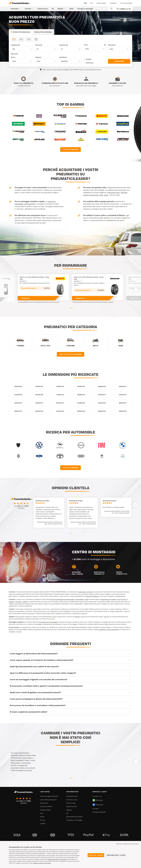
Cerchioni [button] (29, 9)
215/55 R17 (123, 395)
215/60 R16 (81, 403)
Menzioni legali (45, 810)
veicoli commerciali (91, 195)
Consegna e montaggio (85, 9)
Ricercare (119, 61)
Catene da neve (43, 9)
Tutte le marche (70, 149)
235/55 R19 (123, 411)
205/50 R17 (123, 403)
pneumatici (82, 592)
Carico (95, 45)
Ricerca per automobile (43, 32)
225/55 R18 (39, 411)
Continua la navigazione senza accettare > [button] (128, 844)
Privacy (43, 820)
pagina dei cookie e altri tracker (57, 859)
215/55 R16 (60, 411)
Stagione (38, 57)
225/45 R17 (123, 386)
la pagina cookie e (38, 863)
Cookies (43, 823)
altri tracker (47, 863)
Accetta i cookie (96, 855)
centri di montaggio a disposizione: (102, 562)
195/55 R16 (81, 386)
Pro (92, 3)
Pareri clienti (101, 3)
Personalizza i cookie (116, 855)
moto (101, 195)
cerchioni (90, 592)
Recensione (44, 803)
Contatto (113, 3)
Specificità (63, 57)
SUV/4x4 (124, 193)
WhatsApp (98, 800)
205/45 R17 (18, 411)
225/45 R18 (102, 403)
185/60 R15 (81, 395)
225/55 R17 (39, 403)
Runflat (89, 59)
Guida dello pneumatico (48, 800)
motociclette (79, 599)
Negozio (61, 9)
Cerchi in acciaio (72, 800)
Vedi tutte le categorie (70, 354)
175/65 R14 (60, 395)
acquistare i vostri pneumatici (109, 629)
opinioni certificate (92, 596)
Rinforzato (90, 63)
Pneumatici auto (113, 193)
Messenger (98, 805)
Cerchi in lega (71, 803)
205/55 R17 (60, 403)
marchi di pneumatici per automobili (62, 599)
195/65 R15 (39, 386)
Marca (13, 57)
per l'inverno (122, 599)
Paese (42, 817)
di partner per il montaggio (48, 622)
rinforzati (18, 602)
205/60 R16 (102, 386)
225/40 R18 (39, 395)
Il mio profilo (126, 3)
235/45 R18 (81, 411)
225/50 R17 (18, 403)
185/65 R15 (60, 386)
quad (106, 195)
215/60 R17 (102, 395)
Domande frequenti (99, 812)
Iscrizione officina (46, 806)
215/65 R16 (18, 395)
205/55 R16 (18, 386)
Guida (71, 9)
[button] (55, 524)
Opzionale (14, 54)
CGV (42, 813)
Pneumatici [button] (16, 9)
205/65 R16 (102, 411)
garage (77, 617)
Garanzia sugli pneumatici (49, 796)
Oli (53, 9)
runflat (24, 602)
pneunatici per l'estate (108, 599)
